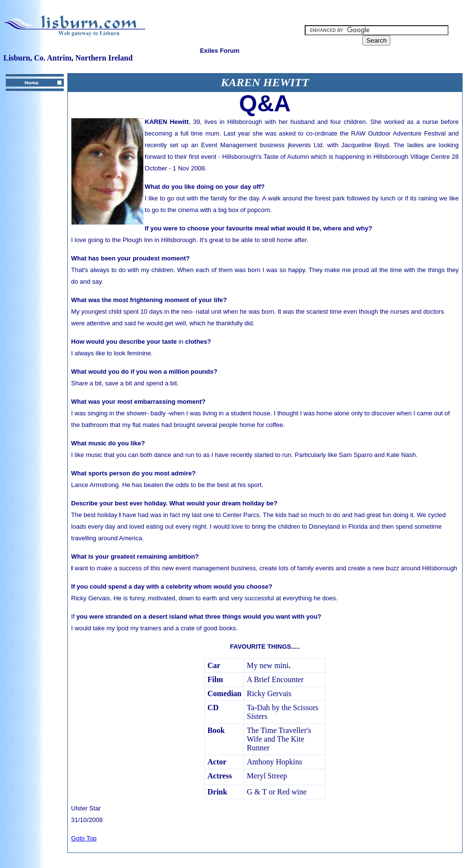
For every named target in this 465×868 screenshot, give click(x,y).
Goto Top (84, 838)
